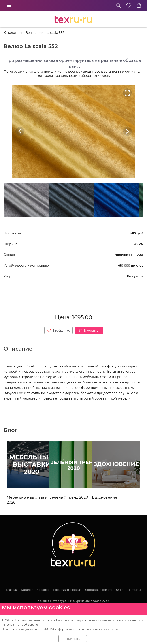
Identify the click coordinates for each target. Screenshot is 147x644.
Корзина (43, 590)
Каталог (27, 590)
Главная (12, 590)
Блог (119, 590)
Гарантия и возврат (67, 590)
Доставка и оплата (99, 590)
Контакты (134, 590)
